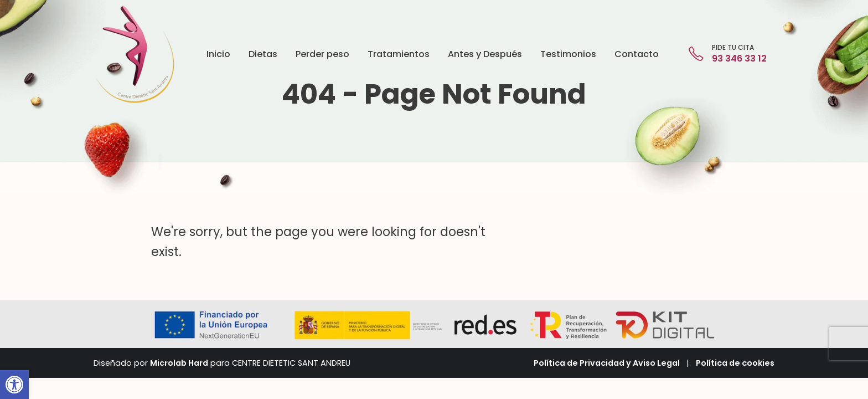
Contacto (637, 54)
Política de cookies (735, 363)
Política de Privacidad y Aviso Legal (607, 363)
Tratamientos (399, 54)
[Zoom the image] (135, 11)
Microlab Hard (179, 363)
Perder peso (322, 54)
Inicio (218, 54)
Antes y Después (485, 54)
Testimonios (568, 54)
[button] (14, 385)
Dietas (263, 54)
